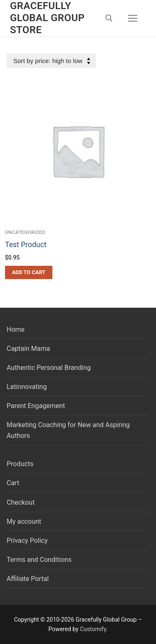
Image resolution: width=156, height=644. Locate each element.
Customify (93, 629)
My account (24, 521)
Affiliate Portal (28, 579)
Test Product (26, 245)
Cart (13, 483)
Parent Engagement (36, 406)
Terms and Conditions (39, 560)
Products (20, 464)
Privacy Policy (27, 541)
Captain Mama (28, 349)
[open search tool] (109, 18)
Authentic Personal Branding (49, 368)
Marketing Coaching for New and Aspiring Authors (68, 430)
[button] (29, 272)
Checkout (21, 502)
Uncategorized (25, 232)
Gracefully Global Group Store (47, 18)
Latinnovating (27, 387)
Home (16, 329)
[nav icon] (133, 18)
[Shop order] (51, 61)
